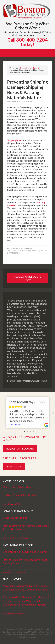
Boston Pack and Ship (28, 11)
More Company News (13, 504)
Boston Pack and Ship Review (20, 495)
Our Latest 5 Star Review (17, 487)
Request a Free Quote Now (28, 278)
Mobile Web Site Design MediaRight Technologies (28, 634)
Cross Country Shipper (16, 518)
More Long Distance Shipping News (19, 538)
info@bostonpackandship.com (28, 35)
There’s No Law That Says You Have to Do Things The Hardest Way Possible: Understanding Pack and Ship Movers (27, 601)
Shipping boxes (15, 140)
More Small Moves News (14, 613)
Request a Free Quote (20, 449)
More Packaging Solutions (15, 572)
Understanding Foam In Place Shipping (25, 552)
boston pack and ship (29, 251)
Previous (2, 413)
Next (53, 413)
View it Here (14, 466)
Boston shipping (26, 249)
